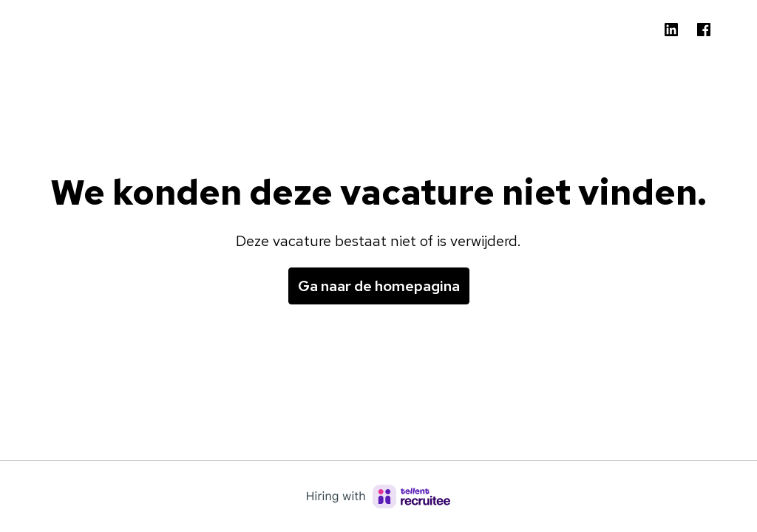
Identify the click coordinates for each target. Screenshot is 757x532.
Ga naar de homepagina (379, 286)
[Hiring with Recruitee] (378, 497)
